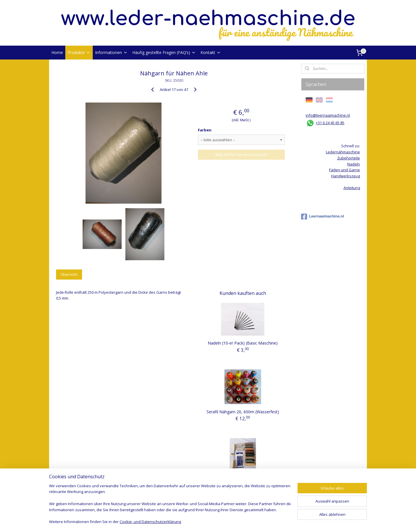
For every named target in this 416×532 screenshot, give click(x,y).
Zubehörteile (349, 158)
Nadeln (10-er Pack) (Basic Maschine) (243, 343)
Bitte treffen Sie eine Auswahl (241, 155)
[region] (170, 505)
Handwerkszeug (346, 176)
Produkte (79, 52)
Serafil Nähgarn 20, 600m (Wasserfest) (243, 412)
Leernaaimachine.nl (322, 217)
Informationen (111, 52)
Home (57, 52)
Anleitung (352, 188)
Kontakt (211, 52)
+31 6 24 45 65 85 (330, 123)
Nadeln (354, 164)
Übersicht (69, 274)
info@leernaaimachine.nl (328, 115)
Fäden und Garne (344, 170)
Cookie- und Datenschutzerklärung (150, 522)
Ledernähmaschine (343, 152)
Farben (205, 130)
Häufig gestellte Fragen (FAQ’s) (164, 52)
